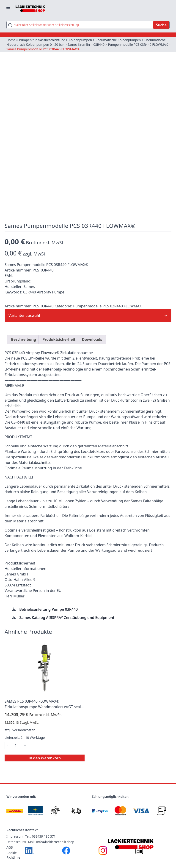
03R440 (99, 44)
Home (11, 40)
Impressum (15, 830)
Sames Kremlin (79, 44)
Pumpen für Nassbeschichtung (42, 40)
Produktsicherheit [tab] (59, 333)
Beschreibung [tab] (23, 333)
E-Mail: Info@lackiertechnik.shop (50, 835)
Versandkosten (24, 724)
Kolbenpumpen (81, 40)
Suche (161, 25)
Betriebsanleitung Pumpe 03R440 (48, 603)
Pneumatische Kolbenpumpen (118, 40)
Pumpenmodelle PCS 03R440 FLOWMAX (138, 44)
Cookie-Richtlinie (13, 849)
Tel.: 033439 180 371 (40, 830)
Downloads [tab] (92, 333)
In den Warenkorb (45, 752)
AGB (10, 841)
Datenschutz (16, 835)
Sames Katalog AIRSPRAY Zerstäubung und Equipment (67, 611)
